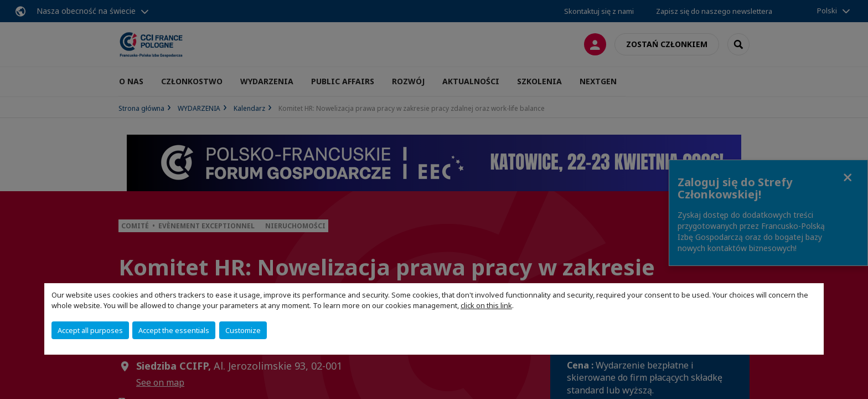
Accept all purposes (90, 330)
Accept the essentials (174, 330)
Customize (243, 330)
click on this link (486, 305)
